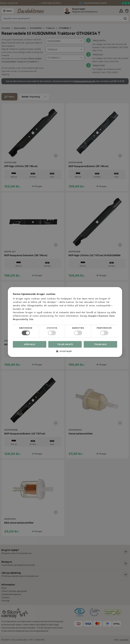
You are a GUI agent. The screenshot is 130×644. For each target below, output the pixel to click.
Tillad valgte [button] (65, 344)
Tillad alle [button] (100, 344)
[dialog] (65, 322)
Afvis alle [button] (30, 344)
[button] (65, 352)
